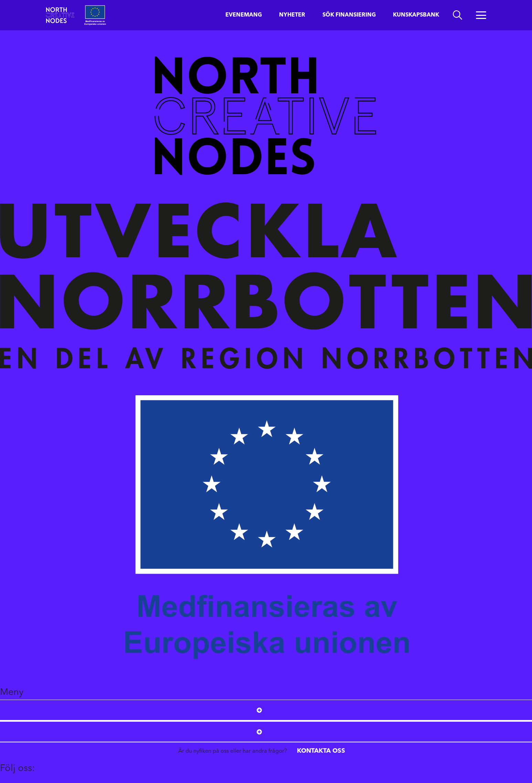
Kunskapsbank (416, 15)
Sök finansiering (349, 15)
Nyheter (292, 15)
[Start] (60, 15)
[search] (457, 15)
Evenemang (244, 15)
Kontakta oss (321, 751)
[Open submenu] (259, 710)
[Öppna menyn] (481, 15)
